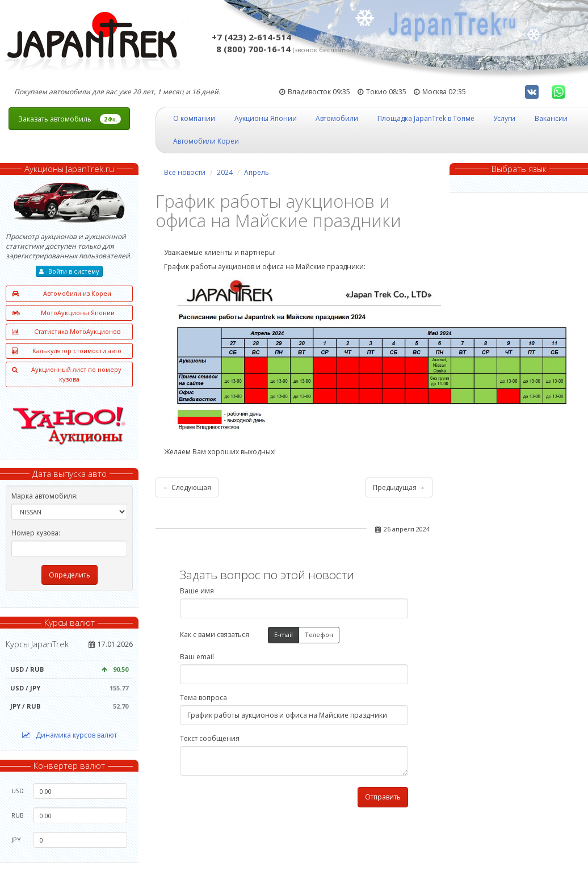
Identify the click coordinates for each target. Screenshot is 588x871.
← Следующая (187, 487)
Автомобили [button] (337, 118)
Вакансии (551, 118)
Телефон (319, 635)
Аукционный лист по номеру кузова (67, 374)
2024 (225, 172)
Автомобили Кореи (206, 141)
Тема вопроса (203, 698)
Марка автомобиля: (45, 496)
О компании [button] (194, 118)
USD (18, 791)
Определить (70, 575)
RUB (18, 815)
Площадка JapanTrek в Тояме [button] (426, 118)
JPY (16, 839)
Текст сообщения (210, 738)
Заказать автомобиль (70, 119)
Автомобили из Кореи (62, 294)
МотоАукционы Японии (63, 313)
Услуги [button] (504, 118)
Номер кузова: (36, 533)
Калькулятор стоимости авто (67, 351)
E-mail (283, 635)
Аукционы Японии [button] (266, 118)
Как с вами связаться (215, 635)
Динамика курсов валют (70, 735)
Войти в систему (69, 271)
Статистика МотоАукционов (66, 332)
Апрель (257, 172)
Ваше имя (197, 591)
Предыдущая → (399, 487)
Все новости (185, 172)
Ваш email (197, 657)
